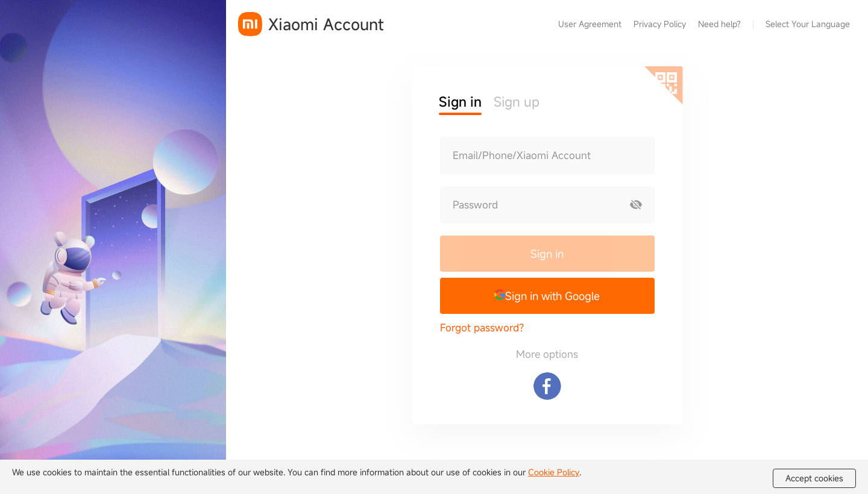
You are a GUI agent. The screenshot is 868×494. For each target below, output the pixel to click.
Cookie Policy (554, 472)
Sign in (547, 254)
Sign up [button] (517, 102)
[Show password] (636, 205)
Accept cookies (814, 478)
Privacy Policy (660, 24)
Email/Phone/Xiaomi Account (522, 155)
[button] (547, 296)
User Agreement (590, 24)
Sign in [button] (460, 102)
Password (475, 205)
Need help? (719, 24)
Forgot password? (482, 327)
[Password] (529, 205)
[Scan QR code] (664, 86)
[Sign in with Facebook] (547, 386)
